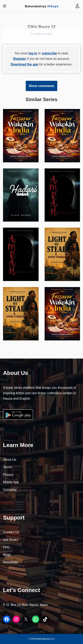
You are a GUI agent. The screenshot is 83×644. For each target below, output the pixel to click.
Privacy (8, 475)
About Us (10, 460)
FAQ (6, 547)
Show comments (41, 86)
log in (33, 53)
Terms (7, 467)
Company (10, 490)
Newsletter (11, 562)
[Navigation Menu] (5, 6)
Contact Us (11, 532)
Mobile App (11, 482)
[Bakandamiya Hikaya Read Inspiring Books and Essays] (42, 6)
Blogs (7, 555)
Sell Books (11, 540)
